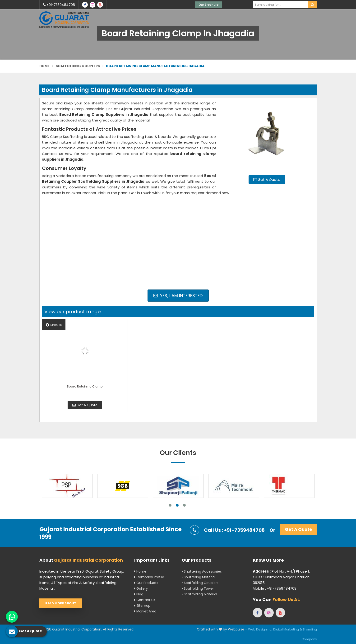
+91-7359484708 (59, 5)
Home (45, 66)
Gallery (141, 588)
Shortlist (54, 325)
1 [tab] (170, 505)
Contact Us (145, 600)
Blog (139, 594)
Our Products (146, 583)
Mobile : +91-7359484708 (275, 588)
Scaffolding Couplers (78, 66)
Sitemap (142, 606)
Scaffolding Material (199, 594)
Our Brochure (208, 5)
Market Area (145, 611)
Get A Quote (267, 180)
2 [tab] (177, 505)
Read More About (61, 603)
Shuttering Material (199, 577)
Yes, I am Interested (178, 296)
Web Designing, (260, 629)
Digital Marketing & (288, 629)
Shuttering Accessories (202, 571)
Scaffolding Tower (198, 588)
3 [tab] (184, 505)
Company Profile (149, 577)
